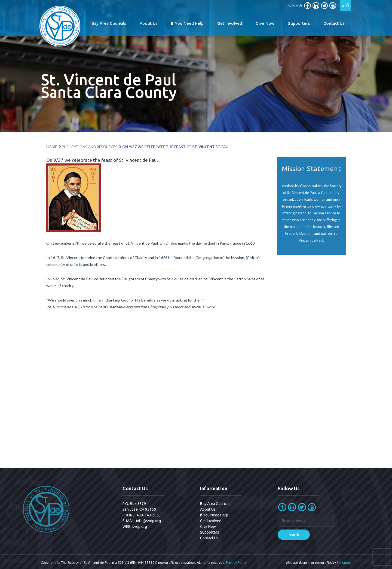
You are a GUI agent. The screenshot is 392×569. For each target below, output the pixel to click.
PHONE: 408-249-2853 (142, 515)
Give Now (265, 23)
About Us (148, 23)
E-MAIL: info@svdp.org (142, 521)
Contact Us (334, 23)
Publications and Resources (90, 147)
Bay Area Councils (109, 23)
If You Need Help (187, 23)
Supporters (299, 23)
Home (52, 147)
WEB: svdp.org (135, 527)
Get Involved (230, 23)
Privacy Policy (236, 563)
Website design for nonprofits (309, 563)
